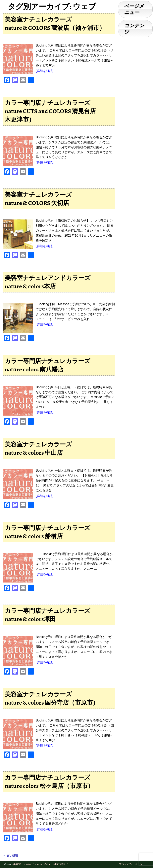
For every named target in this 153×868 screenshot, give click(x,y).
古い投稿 (10, 855)
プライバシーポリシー (132, 864)
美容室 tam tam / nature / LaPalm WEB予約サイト (42, 864)
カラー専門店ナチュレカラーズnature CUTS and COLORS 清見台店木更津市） (50, 111)
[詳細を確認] (45, 71)
